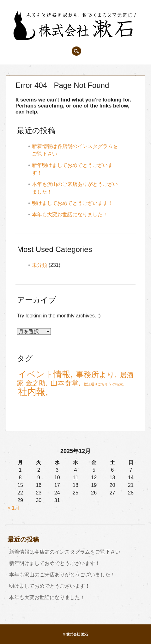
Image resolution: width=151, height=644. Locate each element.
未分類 (39, 265)
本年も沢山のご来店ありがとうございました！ (62, 575)
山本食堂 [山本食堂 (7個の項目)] (64, 383)
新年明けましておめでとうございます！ (55, 563)
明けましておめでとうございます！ (72, 203)
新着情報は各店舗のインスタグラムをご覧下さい (65, 552)
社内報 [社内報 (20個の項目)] (32, 392)
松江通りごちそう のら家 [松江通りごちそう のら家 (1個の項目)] (103, 384)
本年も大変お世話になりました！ (70, 215)
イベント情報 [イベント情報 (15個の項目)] (44, 374)
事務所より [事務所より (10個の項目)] (95, 374)
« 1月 (14, 508)
